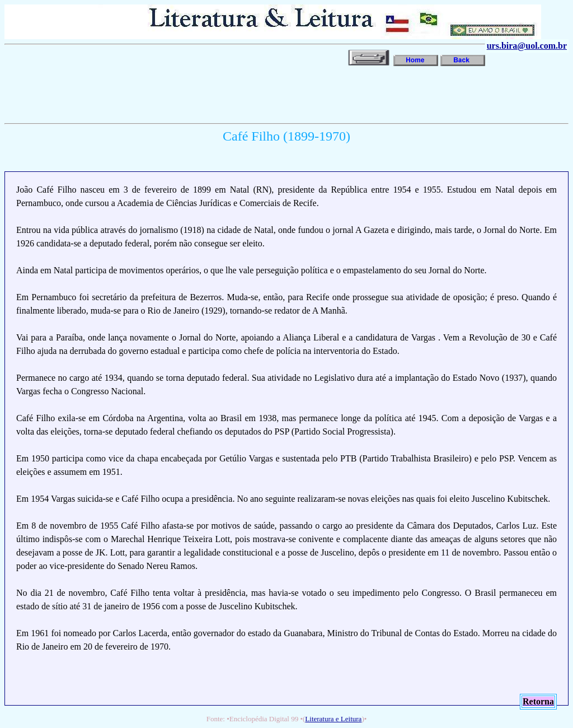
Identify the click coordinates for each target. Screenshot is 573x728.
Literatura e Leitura (333, 719)
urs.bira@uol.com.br (527, 46)
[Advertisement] (208, 94)
